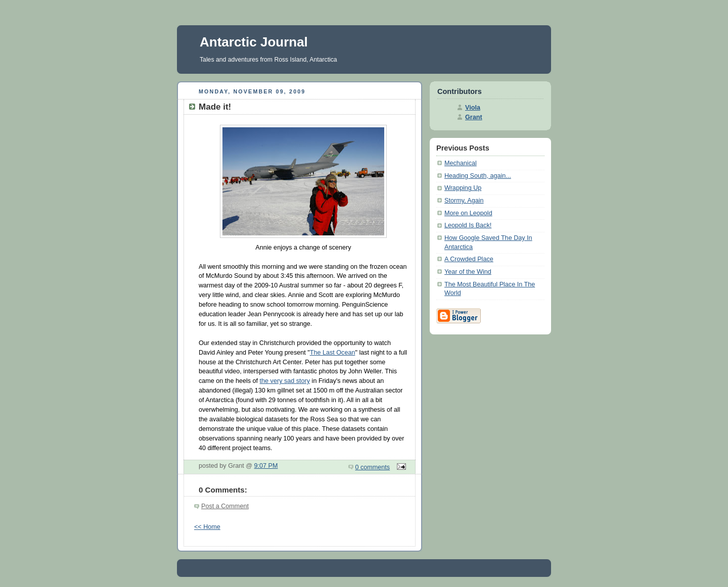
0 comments (373, 467)
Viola (473, 108)
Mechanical (461, 163)
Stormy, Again (464, 201)
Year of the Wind (468, 272)
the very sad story (285, 381)
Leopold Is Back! (468, 225)
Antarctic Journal (254, 42)
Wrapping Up (463, 188)
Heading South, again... (478, 176)
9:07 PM (266, 466)
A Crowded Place (469, 259)
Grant (474, 117)
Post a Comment (225, 506)
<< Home (207, 527)
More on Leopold (468, 213)
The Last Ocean (333, 353)
